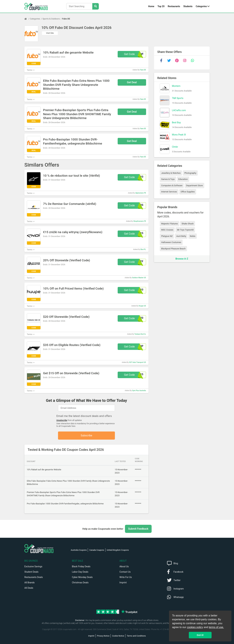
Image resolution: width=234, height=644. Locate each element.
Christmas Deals (80, 583)
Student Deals (31, 572)
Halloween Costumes (171, 242)
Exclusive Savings (33, 566)
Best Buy (176, 122)
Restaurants (174, 6)
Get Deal (132, 82)
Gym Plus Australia (139, 391)
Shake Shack (188, 224)
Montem (176, 86)
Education (183, 179)
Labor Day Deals (80, 572)
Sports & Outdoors (51, 19)
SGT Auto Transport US (138, 362)
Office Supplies (188, 192)
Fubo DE (66, 19)
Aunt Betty (181, 236)
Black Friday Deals (81, 566)
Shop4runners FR (140, 221)
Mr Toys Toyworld (185, 230)
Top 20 (161, 6)
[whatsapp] (192, 61)
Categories (201, 6)
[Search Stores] (96, 6)
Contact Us (125, 572)
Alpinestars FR (141, 193)
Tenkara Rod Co (140, 334)
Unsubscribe (62, 420)
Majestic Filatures (169, 224)
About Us (124, 566)
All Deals (29, 588)
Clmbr (175, 147)
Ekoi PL (143, 249)
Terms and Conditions (136, 636)
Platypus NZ (167, 236)
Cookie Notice (118, 636)
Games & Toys (168, 179)
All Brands (29, 583)
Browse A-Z (182, 259)
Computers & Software (172, 185)
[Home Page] (27, 19)
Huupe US (142, 306)
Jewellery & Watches (171, 173)
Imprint (123, 583)
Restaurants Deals (34, 577)
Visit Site (50, 33)
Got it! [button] (200, 635)
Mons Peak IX (179, 135)
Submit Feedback (138, 529)
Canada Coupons (97, 550)
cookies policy (195, 627)
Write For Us (126, 577)
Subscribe (87, 435)
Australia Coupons (79, 550)
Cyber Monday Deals (82, 577)
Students (188, 6)
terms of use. (216, 627)
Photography (190, 173)
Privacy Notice (103, 636)
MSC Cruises (167, 230)
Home (151, 6)
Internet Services (169, 192)
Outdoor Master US (139, 278)
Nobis (193, 236)
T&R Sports (178, 98)
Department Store (194, 185)
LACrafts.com (179, 110)
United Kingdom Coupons (118, 550)
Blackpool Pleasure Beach (173, 249)
